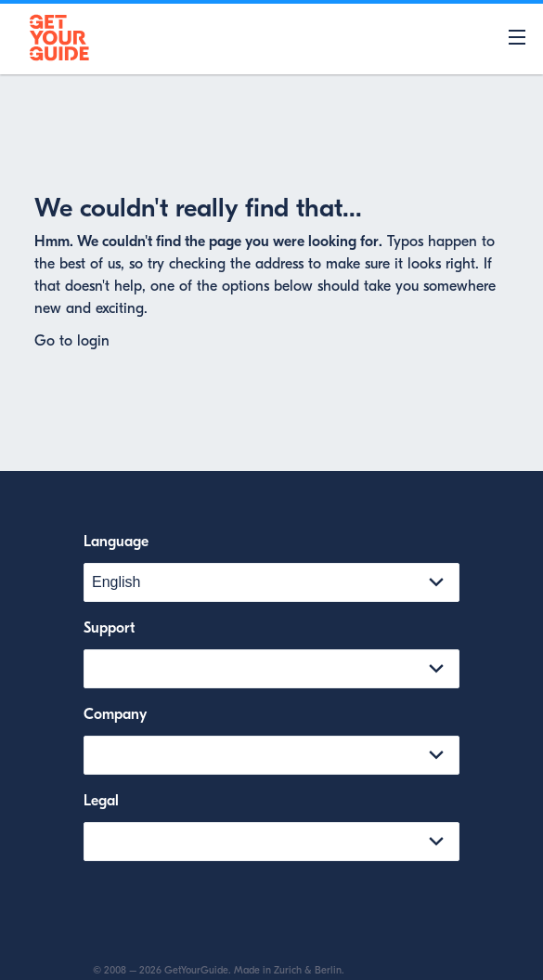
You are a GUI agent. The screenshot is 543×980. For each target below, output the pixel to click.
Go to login (72, 341)
